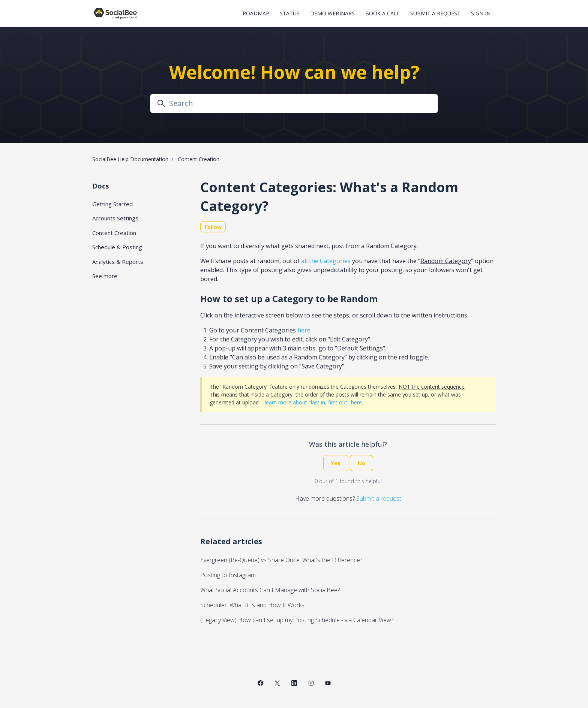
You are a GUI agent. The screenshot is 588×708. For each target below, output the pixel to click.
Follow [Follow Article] (213, 227)
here (304, 330)
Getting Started (112, 204)
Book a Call (382, 13)
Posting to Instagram (228, 575)
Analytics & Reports (118, 262)
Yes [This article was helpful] (336, 463)
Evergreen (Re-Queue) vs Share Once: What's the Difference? (281, 560)
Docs (100, 186)
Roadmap (256, 13)
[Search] (294, 103)
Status (290, 13)
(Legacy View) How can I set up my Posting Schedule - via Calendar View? (297, 620)
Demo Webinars (332, 13)
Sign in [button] (481, 13)
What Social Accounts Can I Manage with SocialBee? (270, 590)
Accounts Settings (115, 218)
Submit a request (435, 13)
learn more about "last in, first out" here (313, 402)
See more (105, 276)
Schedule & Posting (117, 247)
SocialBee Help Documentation (130, 159)
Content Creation (199, 159)
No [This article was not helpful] (361, 463)
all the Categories (326, 261)
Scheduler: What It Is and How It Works (252, 605)
